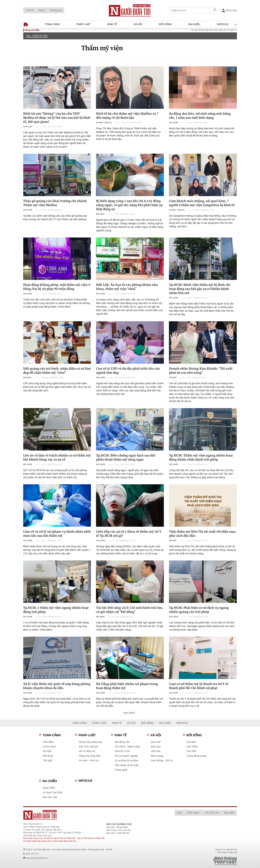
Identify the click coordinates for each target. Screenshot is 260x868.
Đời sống (165, 24)
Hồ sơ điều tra (87, 751)
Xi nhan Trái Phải (53, 793)
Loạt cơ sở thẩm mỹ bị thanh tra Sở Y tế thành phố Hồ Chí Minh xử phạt (199, 686)
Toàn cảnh (52, 24)
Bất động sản (122, 742)
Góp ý (42, 10)
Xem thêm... (130, 713)
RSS (180, 813)
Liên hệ (30, 10)
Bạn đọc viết (50, 797)
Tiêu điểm (48, 742)
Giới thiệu (193, 813)
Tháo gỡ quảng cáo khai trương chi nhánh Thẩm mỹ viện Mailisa (55, 203)
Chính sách (49, 747)
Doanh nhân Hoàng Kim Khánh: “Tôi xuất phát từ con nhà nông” (201, 370)
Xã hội (138, 24)
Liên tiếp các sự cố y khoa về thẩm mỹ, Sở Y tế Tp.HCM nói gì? (129, 533)
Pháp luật (83, 24)
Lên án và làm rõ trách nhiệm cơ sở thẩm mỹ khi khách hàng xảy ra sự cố (57, 457)
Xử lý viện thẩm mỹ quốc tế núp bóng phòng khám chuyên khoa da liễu (57, 686)
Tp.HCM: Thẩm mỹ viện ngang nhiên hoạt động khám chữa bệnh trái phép (201, 457)
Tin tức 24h (212, 813)
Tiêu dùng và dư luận (127, 765)
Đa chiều (194, 24)
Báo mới (229, 813)
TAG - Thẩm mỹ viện (37, 36)
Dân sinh (27, 378)
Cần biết (173, 378)
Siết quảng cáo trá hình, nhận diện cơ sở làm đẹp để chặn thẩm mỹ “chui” (57, 370)
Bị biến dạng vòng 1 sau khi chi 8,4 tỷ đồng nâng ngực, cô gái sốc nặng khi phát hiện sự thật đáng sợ (129, 205)
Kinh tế (112, 24)
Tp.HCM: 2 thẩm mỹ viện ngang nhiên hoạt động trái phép (56, 610)
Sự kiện (47, 751)
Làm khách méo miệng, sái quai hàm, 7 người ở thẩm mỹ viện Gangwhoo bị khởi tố (202, 203)
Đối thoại (48, 756)
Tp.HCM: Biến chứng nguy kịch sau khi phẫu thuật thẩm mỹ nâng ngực (126, 457)
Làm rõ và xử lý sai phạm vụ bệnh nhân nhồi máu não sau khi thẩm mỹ (57, 533)
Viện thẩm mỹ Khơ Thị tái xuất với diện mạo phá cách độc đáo (202, 533)
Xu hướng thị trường (126, 761)
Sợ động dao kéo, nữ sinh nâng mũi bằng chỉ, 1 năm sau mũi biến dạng (200, 116)
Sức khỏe (173, 123)
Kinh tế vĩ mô (122, 751)
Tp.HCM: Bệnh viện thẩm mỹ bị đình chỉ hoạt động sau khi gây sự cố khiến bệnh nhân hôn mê (200, 289)
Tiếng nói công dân (90, 756)
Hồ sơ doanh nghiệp (126, 756)
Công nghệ (121, 770)
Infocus (223, 24)
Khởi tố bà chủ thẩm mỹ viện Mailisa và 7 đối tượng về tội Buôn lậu (127, 116)
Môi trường (157, 756)
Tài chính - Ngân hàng (127, 747)
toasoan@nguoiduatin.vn (37, 858)
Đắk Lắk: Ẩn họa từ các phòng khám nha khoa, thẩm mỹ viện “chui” (127, 287)
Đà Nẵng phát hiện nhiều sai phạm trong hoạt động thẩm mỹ (127, 686)
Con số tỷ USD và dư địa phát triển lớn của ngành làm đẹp (128, 370)
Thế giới (47, 761)
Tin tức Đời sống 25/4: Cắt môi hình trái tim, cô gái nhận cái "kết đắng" (129, 610)
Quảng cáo (56, 10)
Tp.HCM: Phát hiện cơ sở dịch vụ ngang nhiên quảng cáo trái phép (199, 610)
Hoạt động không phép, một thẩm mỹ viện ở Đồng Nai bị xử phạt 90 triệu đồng (57, 287)
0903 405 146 (32, 854)
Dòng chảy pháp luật (91, 742)
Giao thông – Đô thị (162, 761)
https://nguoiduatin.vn (33, 824)
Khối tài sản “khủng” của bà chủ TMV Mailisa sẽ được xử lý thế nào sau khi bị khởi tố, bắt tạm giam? (57, 118)
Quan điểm (49, 788)
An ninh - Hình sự (104, 123)
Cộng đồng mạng (197, 756)
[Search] (215, 10)
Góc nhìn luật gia (88, 747)
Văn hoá (156, 751)
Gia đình (192, 742)
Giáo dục (156, 747)
